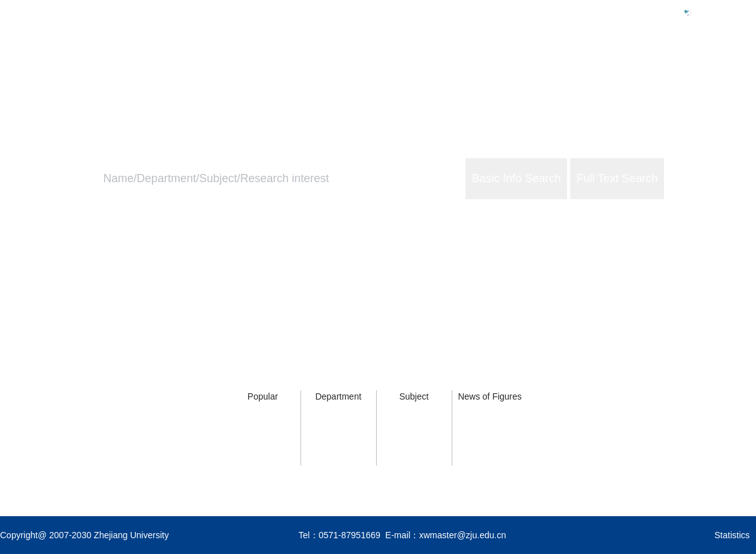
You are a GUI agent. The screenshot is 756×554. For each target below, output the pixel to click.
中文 (706, 12)
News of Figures (490, 396)
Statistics (732, 535)
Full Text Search (617, 178)
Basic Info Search (516, 178)
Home (531, 67)
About (743, 67)
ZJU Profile (594, 67)
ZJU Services (674, 67)
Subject (414, 396)
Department (338, 396)
